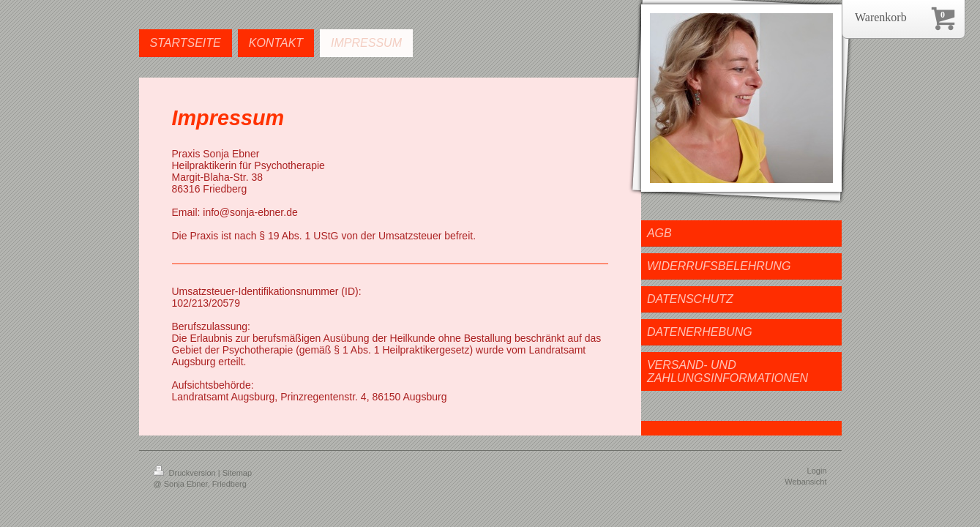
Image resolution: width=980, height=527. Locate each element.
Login (817, 471)
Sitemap (237, 473)
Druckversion (186, 473)
